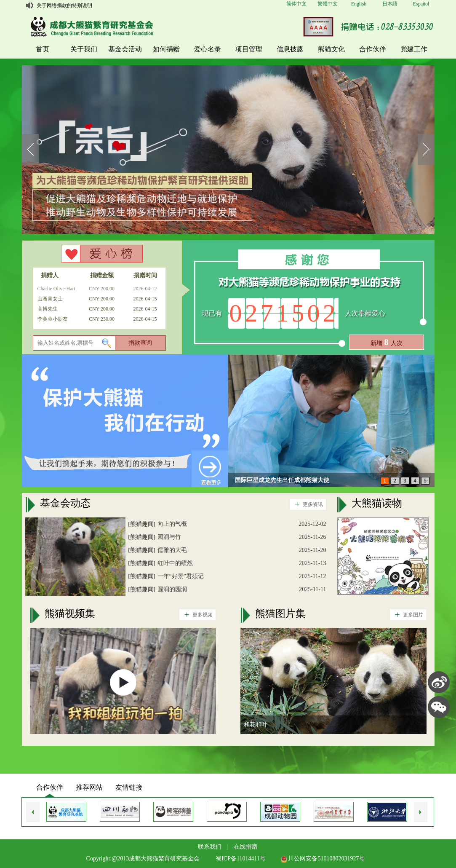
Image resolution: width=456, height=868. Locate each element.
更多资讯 (306, 504)
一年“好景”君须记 (181, 576)
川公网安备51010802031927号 (323, 859)
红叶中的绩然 (175, 563)
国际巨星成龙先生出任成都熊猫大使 (282, 480)
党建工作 (414, 49)
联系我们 (210, 847)
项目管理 (249, 49)
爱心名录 (208, 49)
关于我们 (84, 49)
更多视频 (196, 615)
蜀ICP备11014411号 (241, 859)
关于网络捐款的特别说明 (64, 5)
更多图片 (407, 615)
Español (421, 4)
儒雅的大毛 (172, 550)
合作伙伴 (373, 49)
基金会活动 (125, 49)
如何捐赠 (166, 49)
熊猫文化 (331, 49)
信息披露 (290, 49)
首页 (43, 49)
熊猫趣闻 (142, 524)
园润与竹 (169, 537)
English (359, 4)
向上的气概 (172, 524)
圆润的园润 (172, 589)
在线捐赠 (245, 847)
